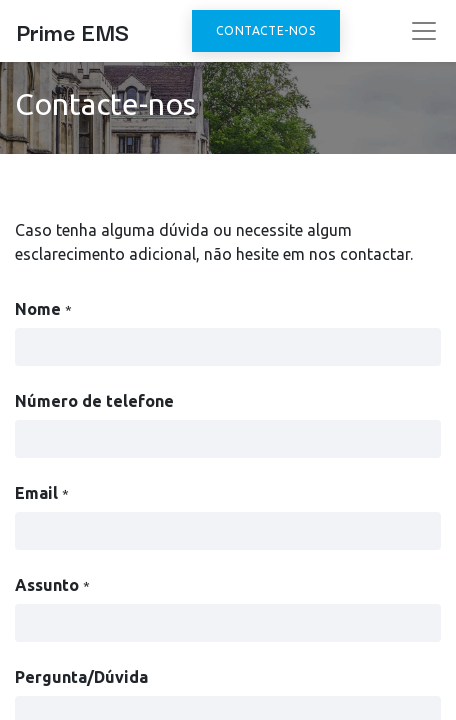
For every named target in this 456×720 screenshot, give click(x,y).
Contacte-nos (265, 30)
